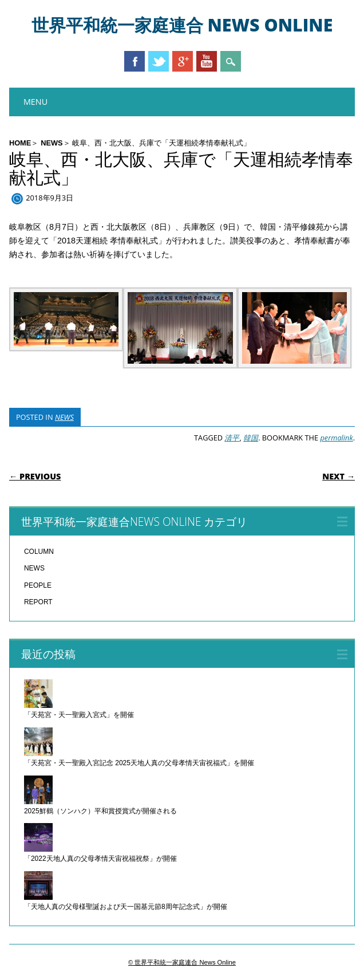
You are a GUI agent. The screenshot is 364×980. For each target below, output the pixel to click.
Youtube (207, 61)
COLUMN (39, 552)
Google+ (183, 61)
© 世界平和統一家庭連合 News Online (182, 962)
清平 (232, 438)
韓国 (251, 438)
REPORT (38, 602)
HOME (20, 143)
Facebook (134, 61)
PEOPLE (38, 585)
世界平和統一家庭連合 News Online (182, 25)
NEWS (52, 143)
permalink (336, 438)
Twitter (159, 61)
